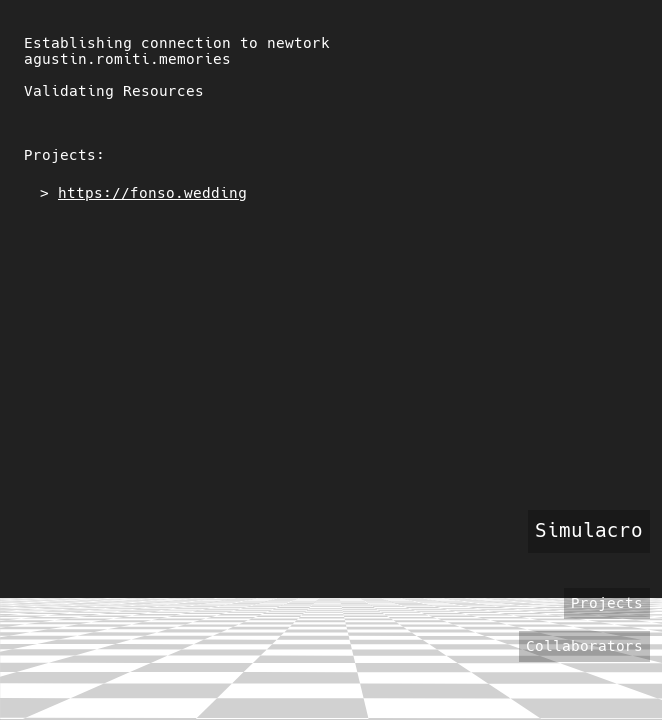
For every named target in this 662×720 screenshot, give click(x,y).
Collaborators (584, 647)
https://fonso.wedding (152, 193)
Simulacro (589, 530)
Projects (607, 603)
